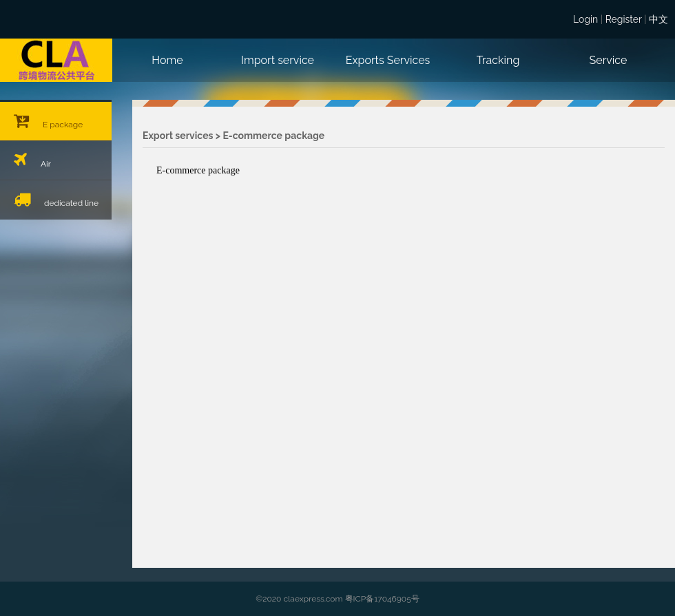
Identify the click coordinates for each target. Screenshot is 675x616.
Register (624, 19)
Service (609, 60)
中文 (658, 19)
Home (167, 60)
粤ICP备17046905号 (382, 599)
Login (585, 19)
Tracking (498, 60)
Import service (278, 60)
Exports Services (388, 60)
